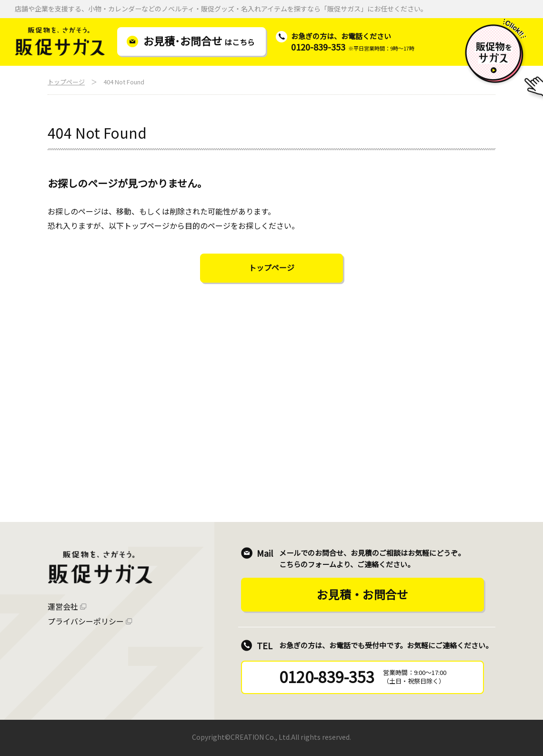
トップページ (66, 82)
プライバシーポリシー (86, 621)
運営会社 (63, 606)
